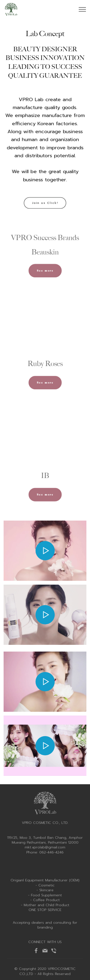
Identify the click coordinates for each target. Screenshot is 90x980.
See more (45, 275)
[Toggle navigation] (82, 9)
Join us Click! (45, 207)
